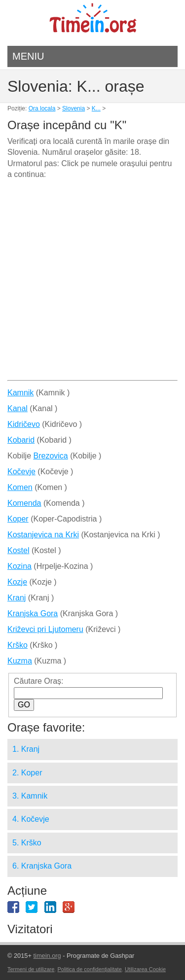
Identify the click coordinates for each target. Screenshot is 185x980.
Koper (18, 519)
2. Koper (27, 773)
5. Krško (27, 843)
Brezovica (50, 456)
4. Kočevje (31, 819)
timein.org (47, 956)
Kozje (17, 582)
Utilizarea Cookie (145, 969)
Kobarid (21, 440)
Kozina (19, 566)
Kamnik (20, 393)
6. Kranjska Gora (42, 866)
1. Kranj (26, 749)
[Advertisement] (92, 284)
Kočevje (21, 472)
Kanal (18, 408)
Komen (20, 487)
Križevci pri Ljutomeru (45, 629)
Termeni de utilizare (31, 969)
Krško (18, 645)
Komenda (24, 503)
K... (96, 108)
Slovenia (74, 108)
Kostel (18, 550)
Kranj (17, 598)
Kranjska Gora (33, 613)
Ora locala (42, 108)
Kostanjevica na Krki (43, 535)
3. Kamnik (30, 796)
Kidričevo (24, 424)
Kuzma (20, 661)
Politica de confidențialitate (90, 969)
